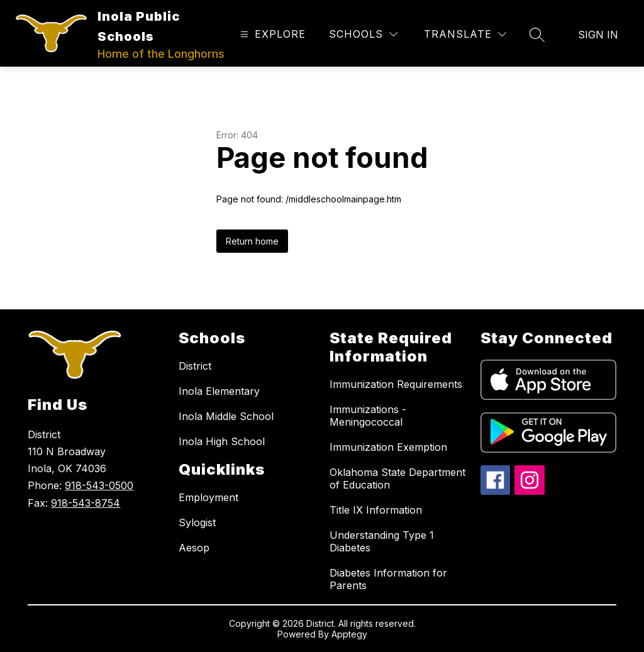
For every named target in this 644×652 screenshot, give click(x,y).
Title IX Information (376, 510)
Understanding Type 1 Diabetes (382, 541)
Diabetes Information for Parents (388, 579)
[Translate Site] (465, 34)
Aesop (194, 548)
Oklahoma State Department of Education (397, 478)
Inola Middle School (226, 416)
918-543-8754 (86, 503)
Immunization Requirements (396, 384)
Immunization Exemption (388, 447)
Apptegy (349, 634)
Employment (208, 497)
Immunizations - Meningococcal (368, 416)
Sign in (598, 35)
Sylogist (197, 522)
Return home (252, 241)
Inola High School (222, 441)
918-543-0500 (99, 485)
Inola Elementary (219, 391)
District (195, 366)
